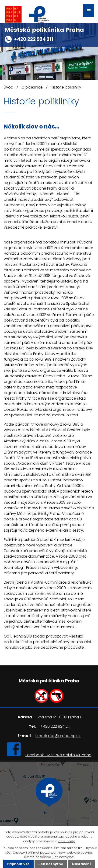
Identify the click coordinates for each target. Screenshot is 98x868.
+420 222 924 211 (34, 39)
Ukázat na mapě (49, 811)
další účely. (67, 841)
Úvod (9, 87)
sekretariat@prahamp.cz (58, 736)
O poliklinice (32, 87)
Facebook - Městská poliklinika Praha (58, 755)
